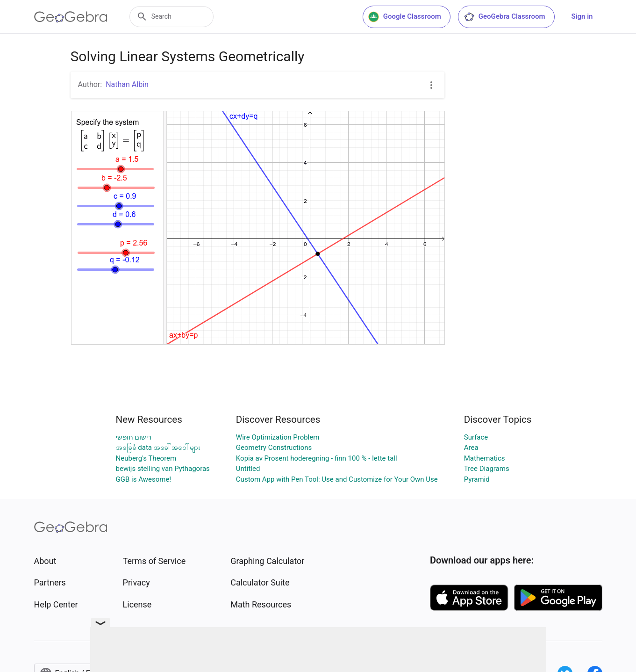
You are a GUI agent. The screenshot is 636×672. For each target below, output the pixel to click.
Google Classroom (405, 17)
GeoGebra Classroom (504, 17)
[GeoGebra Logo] (71, 17)
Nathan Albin (127, 84)
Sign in (582, 16)
